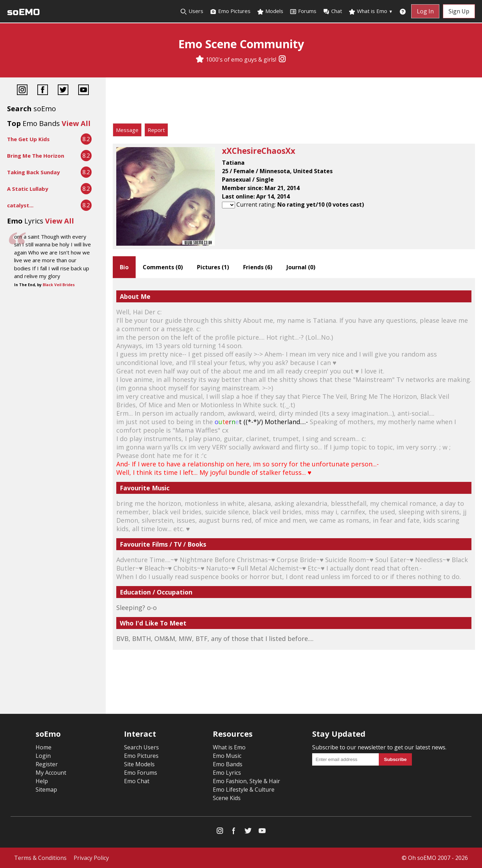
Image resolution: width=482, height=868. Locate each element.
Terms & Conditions (40, 858)
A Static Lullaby (28, 189)
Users (192, 11)
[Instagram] (282, 59)
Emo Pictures (230, 11)
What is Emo (371, 11)
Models (270, 11)
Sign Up (459, 11)
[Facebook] (43, 91)
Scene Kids (227, 798)
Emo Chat (137, 781)
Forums (303, 11)
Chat (332, 11)
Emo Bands (228, 764)
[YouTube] (84, 91)
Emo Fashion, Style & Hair (246, 781)
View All (76, 123)
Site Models (139, 764)
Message (127, 130)
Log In (425, 11)
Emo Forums (141, 773)
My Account (51, 773)
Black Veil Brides (59, 285)
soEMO (23, 12)
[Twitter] (63, 91)
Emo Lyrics (227, 773)
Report (156, 130)
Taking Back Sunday (33, 172)
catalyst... (20, 205)
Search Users (141, 747)
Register (47, 764)
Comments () (163, 267)
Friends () (258, 267)
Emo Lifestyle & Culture (244, 790)
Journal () (301, 267)
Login (43, 756)
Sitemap (46, 790)
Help (42, 781)
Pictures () (213, 267)
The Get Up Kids (28, 139)
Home (44, 747)
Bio (124, 267)
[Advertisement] (294, 102)
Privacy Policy (91, 858)
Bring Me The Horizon (36, 156)
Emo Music (227, 756)
